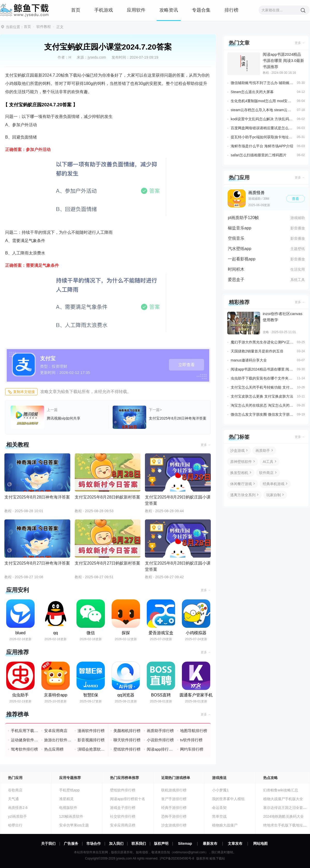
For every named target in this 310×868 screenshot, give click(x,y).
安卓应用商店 (56, 731)
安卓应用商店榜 (123, 825)
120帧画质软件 (71, 816)
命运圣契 (219, 808)
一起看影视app (242, 259)
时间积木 (236, 269)
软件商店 (266, 473)
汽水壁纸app (240, 249)
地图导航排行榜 (194, 731)
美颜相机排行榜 (127, 731)
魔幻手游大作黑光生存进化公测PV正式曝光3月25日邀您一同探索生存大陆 (262, 342)
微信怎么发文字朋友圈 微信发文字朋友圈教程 (262, 414)
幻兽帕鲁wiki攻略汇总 (281, 790)
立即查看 (187, 365)
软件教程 (44, 27)
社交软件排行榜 (123, 816)
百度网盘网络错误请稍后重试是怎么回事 (262, 128)
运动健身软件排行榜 (25, 740)
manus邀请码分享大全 (249, 360)
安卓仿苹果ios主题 (74, 825)
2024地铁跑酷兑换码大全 (284, 816)
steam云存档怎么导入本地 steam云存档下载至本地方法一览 (262, 110)
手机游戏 (104, 10)
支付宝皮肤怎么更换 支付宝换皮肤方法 (262, 396)
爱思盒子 (236, 280)
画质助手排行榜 (160, 731)
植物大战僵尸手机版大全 (283, 799)
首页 (76, 10)
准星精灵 (66, 799)
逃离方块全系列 (243, 495)
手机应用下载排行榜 (25, 731)
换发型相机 (239, 473)
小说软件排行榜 (160, 740)
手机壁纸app (69, 790)
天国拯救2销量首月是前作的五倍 (257, 351)
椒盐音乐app (240, 228)
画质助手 (263, 451)
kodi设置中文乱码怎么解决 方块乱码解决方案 (262, 119)
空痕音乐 (236, 238)
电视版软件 (68, 808)
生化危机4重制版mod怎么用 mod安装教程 (262, 101)
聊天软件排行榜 (127, 740)
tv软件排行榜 (191, 740)
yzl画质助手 (17, 816)
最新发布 (210, 843)
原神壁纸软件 (241, 462)
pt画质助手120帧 (243, 218)
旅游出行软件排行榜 (58, 740)
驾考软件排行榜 (24, 749)
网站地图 (260, 843)
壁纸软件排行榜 (127, 749)
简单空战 (219, 816)
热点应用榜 (54, 749)
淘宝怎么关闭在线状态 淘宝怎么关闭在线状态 (262, 405)
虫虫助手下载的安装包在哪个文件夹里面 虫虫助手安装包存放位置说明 (262, 378)
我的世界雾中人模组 (228, 799)
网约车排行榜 (192, 749)
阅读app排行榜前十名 (161, 749)
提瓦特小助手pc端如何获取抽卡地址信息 (262, 137)
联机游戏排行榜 (174, 790)
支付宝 (48, 358)
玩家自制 (274, 495)
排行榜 (231, 10)
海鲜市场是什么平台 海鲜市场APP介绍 (262, 146)
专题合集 (201, 10)
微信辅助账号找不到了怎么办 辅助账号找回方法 (262, 83)
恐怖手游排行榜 (174, 816)
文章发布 (235, 843)
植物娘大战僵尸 (225, 825)
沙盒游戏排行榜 (174, 825)
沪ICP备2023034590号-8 (177, 858)
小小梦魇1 (220, 790)
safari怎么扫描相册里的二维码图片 (259, 155)
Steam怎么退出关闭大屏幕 (252, 92)
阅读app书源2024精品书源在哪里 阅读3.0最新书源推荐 (262, 369)
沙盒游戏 (237, 451)
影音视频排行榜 (91, 740)
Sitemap (185, 843)
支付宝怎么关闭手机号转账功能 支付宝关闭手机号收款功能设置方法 (262, 387)
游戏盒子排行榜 (123, 808)
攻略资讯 (169, 10)
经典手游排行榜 (174, 808)
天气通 (13, 799)
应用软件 (136, 10)
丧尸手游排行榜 (174, 799)
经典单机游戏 (274, 484)
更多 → (206, 445)
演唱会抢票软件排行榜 (91, 749)
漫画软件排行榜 (91, 731)
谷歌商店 (15, 790)
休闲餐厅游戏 (241, 484)
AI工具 (268, 462)
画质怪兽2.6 (18, 808)
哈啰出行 (15, 825)
